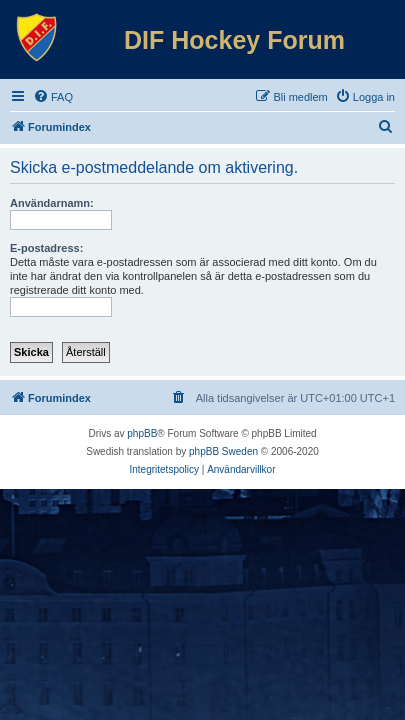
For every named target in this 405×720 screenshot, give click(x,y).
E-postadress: (46, 248)
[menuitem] (53, 97)
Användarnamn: (52, 203)
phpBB (142, 433)
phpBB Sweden (223, 451)
